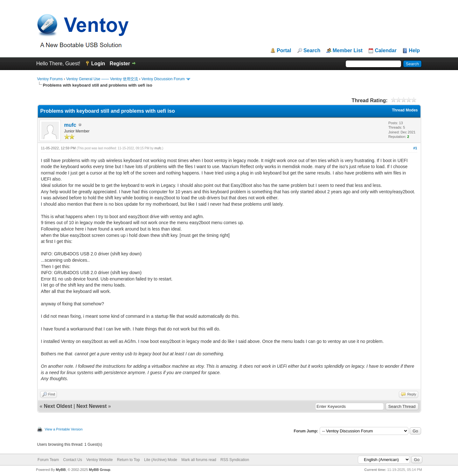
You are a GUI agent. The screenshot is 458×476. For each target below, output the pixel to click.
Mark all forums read (199, 460)
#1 (415, 148)
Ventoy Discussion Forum (163, 79)
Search (312, 51)
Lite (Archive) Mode (161, 460)
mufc (70, 125)
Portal (284, 51)
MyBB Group (100, 470)
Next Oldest (58, 406)
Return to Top (128, 460)
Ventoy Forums (50, 79)
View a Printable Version (64, 429)
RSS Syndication (235, 460)
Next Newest (91, 406)
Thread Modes (405, 110)
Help (414, 51)
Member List (348, 51)
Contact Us (73, 460)
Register (120, 64)
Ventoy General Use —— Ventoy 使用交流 (102, 79)
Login (98, 64)
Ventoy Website (99, 460)
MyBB (61, 470)
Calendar (385, 51)
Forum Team (48, 460)
